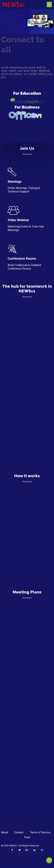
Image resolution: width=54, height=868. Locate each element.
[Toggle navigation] (49, 5)
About (5, 832)
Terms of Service (40, 832)
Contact (19, 832)
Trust (27, 837)
